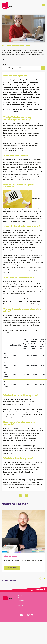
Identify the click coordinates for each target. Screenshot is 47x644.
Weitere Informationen (8, 616)
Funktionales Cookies (9, 621)
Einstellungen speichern (13, 637)
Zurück (5, 60)
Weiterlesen (12, 568)
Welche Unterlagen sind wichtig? (13, 68)
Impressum (21, 601)
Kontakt (20, 598)
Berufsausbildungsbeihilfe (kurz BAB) (16, 402)
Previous (40, 578)
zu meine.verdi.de (37, 590)
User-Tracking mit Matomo (11, 626)
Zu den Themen (9, 581)
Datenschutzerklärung (25, 603)
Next (44, 578)
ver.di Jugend (23, 221)
